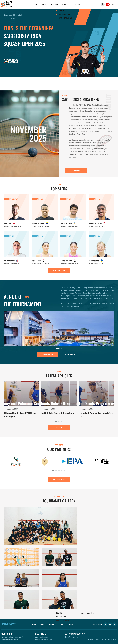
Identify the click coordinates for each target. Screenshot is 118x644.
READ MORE (76, 170)
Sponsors (54, 4)
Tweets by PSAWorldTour (87, 613)
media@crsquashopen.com (44, 640)
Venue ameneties (71, 354)
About (44, 4)
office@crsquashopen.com (10, 640)
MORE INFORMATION (59, 479)
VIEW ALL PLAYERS (59, 270)
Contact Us (76, 4)
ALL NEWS (59, 428)
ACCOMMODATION (47, 354)
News (36, 4)
